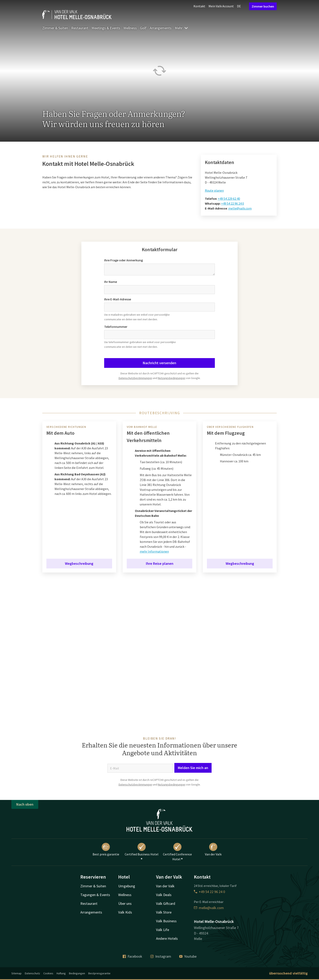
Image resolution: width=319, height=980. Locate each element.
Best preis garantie (106, 850)
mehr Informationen (154, 551)
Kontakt (199, 6)
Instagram (161, 956)
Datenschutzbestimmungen (135, 378)
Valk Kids (125, 912)
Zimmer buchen (263, 6)
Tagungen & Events (95, 895)
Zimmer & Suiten (55, 28)
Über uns (125, 903)
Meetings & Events (106, 28)
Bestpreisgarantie (99, 973)
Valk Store (164, 912)
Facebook (132, 956)
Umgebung (127, 886)
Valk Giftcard (166, 903)
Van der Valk (213, 850)
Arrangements (161, 28)
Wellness (130, 28)
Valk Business (166, 921)
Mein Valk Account (221, 6)
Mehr (181, 28)
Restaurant (80, 28)
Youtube (188, 956)
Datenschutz (32, 973)
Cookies (48, 973)
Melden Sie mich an (193, 768)
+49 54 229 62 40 (229, 199)
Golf (143, 28)
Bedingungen (77, 973)
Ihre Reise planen (160, 563)
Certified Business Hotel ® (142, 852)
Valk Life (163, 930)
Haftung (61, 973)
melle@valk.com (240, 208)
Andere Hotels (167, 938)
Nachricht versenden (159, 363)
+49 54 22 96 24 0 (233, 203)
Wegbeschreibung (79, 563)
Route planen (214, 190)
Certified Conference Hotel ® (177, 852)
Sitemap (16, 973)
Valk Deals (164, 895)
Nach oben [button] (25, 804)
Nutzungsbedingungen (172, 378)
